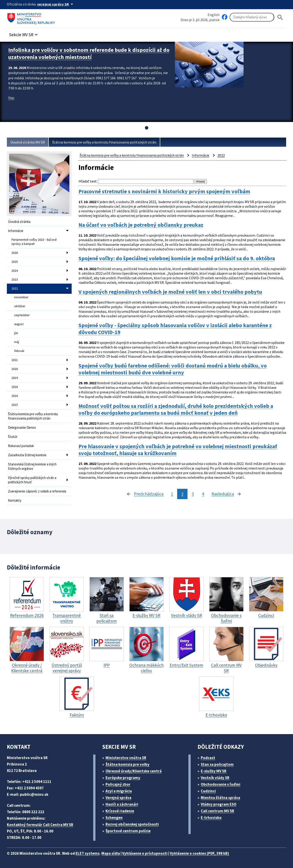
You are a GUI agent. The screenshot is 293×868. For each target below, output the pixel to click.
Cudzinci (208, 791)
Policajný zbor (118, 784)
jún (16, 333)
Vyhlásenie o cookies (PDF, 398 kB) (199, 853)
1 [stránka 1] (172, 494)
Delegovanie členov (22, 427)
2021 (15, 360)
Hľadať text (88, 181)
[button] (24, 33)
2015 (15, 405)
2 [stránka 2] (182, 494)
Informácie (16, 231)
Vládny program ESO (219, 804)
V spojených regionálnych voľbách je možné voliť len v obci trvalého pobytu (170, 292)
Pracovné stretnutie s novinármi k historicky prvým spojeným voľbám (164, 191)
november (21, 297)
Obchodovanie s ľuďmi (221, 784)
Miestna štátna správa (220, 798)
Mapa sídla (111, 853)
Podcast (208, 758)
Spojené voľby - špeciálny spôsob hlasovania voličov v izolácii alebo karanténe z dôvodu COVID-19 (175, 329)
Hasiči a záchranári (122, 804)
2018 (15, 387)
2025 (15, 262)
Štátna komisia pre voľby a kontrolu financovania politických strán (104, 142)
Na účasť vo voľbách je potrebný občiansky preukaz (141, 225)
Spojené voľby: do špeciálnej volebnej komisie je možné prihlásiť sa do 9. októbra (177, 258)
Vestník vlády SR (215, 778)
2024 (15, 271)
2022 (15, 288)
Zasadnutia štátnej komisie (27, 455)
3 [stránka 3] (193, 494)
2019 (15, 378)
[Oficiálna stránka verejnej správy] (56, 4)
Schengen (114, 818)
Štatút (13, 437)
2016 (15, 396)
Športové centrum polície (128, 831)
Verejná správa (118, 798)
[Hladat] (280, 17)
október (20, 306)
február (19, 351)
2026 (15, 253)
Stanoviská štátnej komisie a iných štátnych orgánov (32, 466)
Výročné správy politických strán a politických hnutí (32, 480)
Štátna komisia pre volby (128, 764)
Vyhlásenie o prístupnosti (145, 853)
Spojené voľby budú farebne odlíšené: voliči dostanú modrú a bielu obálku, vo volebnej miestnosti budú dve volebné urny (173, 369)
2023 (15, 279)
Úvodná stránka (19, 222)
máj (17, 342)
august (19, 324)
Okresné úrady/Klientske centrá (134, 771)
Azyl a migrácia (119, 791)
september (22, 315)
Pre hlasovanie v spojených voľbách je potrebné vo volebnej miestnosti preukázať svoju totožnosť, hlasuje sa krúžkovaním (178, 450)
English (214, 15)
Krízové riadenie (120, 811)
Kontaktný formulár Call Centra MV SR (40, 825)
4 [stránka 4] (203, 494)
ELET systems (88, 853)
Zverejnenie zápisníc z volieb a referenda (37, 491)
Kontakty (15, 500)
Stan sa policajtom (217, 764)
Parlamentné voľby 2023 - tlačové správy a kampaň (34, 242)
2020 (15, 369)
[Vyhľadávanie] (252, 17)
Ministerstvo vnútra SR (126, 758)
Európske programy (123, 778)
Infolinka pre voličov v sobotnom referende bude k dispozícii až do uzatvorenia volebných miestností (89, 53)
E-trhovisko (211, 818)
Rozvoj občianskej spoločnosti (132, 824)
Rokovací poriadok (21, 446)
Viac (11, 98)
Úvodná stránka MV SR (28, 142)
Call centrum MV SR (217, 811)
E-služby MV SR (214, 771)
